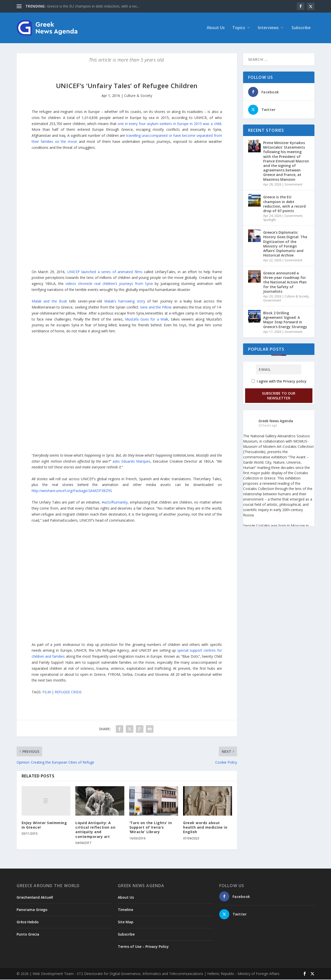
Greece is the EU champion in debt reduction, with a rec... (93, 6)
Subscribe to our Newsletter (279, 396)
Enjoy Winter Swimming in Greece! (44, 825)
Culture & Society (138, 96)
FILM (47, 692)
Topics (239, 28)
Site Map (126, 922)
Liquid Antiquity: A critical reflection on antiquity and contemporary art (95, 830)
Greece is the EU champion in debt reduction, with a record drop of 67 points (284, 204)
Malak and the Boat (50, 302)
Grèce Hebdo (28, 922)
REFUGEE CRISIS (68, 692)
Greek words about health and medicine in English (205, 828)
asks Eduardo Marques (131, 462)
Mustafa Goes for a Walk (147, 319)
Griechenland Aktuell (35, 898)
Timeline (125, 910)
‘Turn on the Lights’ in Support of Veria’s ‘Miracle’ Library (151, 828)
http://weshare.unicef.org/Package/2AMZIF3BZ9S (72, 491)
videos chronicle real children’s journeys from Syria (109, 284)
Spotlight (269, 220)
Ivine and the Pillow (156, 308)
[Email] (279, 370)
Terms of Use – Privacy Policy (143, 947)
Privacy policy (295, 382)
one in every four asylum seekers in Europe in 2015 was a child (169, 124)
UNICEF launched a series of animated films (106, 272)
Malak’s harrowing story (126, 302)
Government (293, 185)
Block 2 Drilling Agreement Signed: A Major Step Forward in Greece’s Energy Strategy (285, 320)
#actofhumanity (115, 503)
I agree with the (279, 382)
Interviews (268, 28)
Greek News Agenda (276, 421)
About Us (216, 28)
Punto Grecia (28, 935)
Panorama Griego (32, 910)
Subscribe (301, 28)
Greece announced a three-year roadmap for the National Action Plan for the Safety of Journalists (285, 283)
